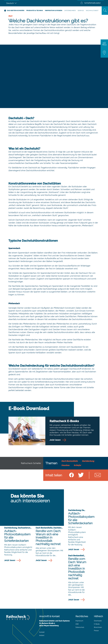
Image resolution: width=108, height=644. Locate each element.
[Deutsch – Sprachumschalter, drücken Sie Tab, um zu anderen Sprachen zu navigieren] (12, 3)
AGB (77, 624)
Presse (96, 631)
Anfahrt (42, 635)
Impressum (79, 621)
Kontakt (42, 632)
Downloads (98, 621)
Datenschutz (80, 627)
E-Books (97, 624)
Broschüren (98, 627)
